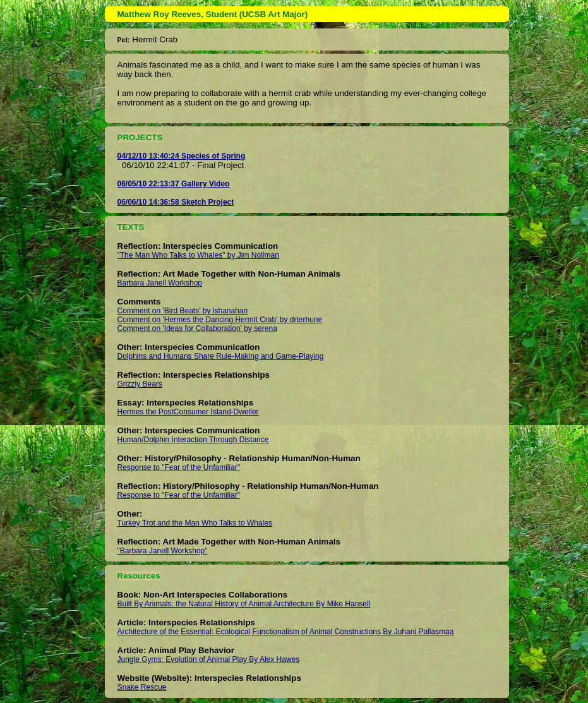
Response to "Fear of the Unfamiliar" (179, 467)
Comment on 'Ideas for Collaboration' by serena (197, 328)
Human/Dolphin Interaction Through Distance (193, 440)
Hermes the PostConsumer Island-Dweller (188, 412)
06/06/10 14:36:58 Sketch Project (176, 202)
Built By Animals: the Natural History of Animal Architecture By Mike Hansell (244, 604)
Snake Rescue (142, 687)
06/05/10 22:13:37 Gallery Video (174, 184)
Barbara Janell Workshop (160, 283)
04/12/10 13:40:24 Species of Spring (182, 156)
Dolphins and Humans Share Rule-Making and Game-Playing (221, 356)
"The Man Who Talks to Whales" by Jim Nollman (198, 255)
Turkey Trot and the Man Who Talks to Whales (195, 523)
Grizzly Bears (140, 384)
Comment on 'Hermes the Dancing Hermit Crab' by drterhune (220, 320)
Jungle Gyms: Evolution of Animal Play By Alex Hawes (209, 659)
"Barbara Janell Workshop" (163, 551)
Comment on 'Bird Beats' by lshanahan (183, 311)
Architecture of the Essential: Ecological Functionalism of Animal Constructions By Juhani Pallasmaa (286, 632)
